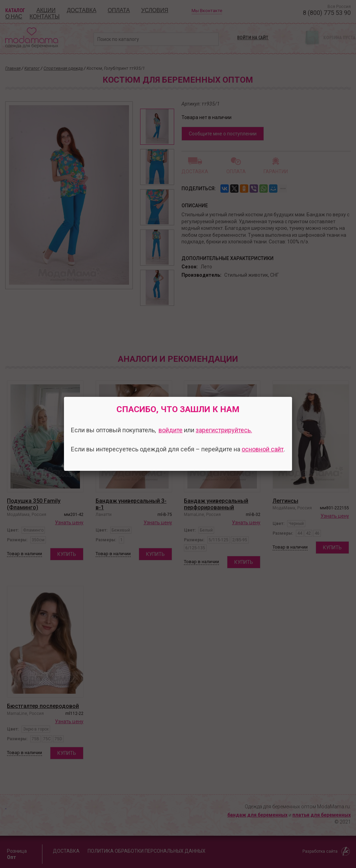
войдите (171, 430)
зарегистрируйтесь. (224, 430)
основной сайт (263, 449)
